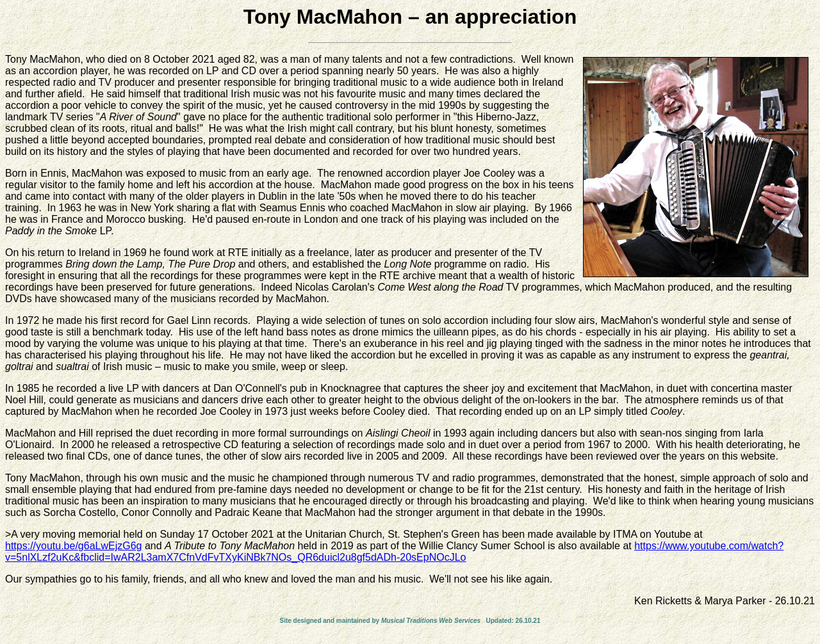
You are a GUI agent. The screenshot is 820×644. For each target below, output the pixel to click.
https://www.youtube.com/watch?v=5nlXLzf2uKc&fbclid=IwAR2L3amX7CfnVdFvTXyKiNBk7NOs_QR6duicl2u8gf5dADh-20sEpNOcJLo (394, 551)
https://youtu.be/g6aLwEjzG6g (73, 546)
